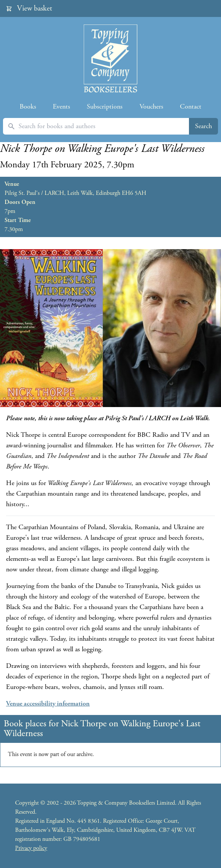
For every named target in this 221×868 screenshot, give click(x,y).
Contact (191, 106)
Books (28, 106)
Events (61, 106)
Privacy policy (31, 848)
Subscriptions (105, 106)
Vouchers (151, 106)
